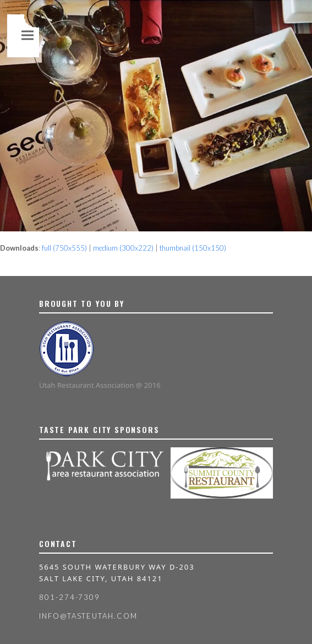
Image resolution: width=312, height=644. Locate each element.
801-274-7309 (70, 597)
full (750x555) (64, 248)
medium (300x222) (123, 248)
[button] (28, 35)
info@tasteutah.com (88, 616)
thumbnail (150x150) (193, 248)
